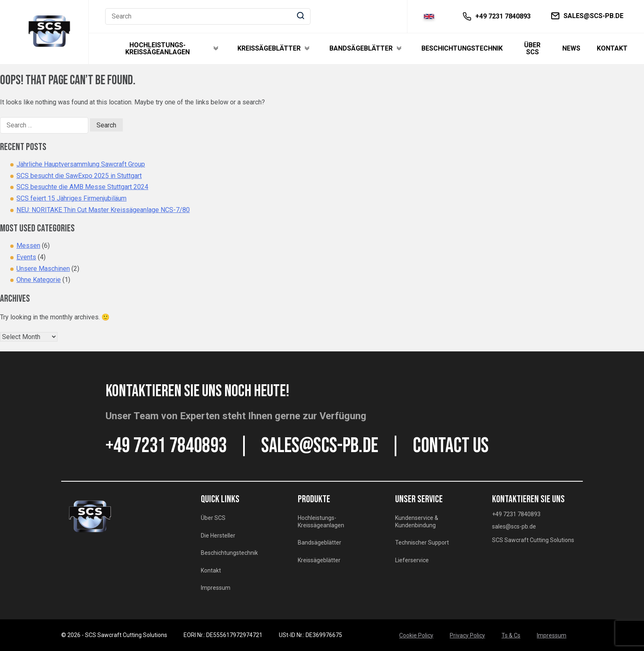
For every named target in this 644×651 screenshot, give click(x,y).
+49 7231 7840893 (166, 446)
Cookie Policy (416, 635)
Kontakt (612, 48)
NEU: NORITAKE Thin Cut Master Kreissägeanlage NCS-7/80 (103, 210)
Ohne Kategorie (39, 280)
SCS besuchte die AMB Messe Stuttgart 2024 (82, 187)
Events (26, 257)
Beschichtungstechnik (462, 48)
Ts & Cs (511, 635)
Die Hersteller (218, 536)
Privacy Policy (467, 635)
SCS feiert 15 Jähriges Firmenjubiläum (71, 198)
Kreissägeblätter (269, 48)
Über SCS (532, 49)
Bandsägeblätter (361, 48)
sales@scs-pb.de (320, 446)
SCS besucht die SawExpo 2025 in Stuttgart (79, 176)
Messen (28, 246)
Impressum (216, 588)
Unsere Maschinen (43, 269)
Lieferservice (412, 560)
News (571, 48)
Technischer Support (422, 542)
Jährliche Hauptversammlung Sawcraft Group (81, 164)
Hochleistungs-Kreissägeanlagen (158, 49)
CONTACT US (451, 446)
